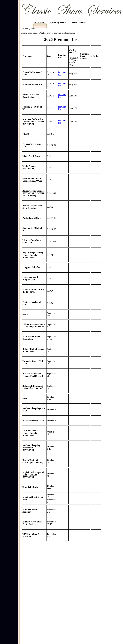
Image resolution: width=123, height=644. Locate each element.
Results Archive (79, 22)
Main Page (39, 22)
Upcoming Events (58, 22)
